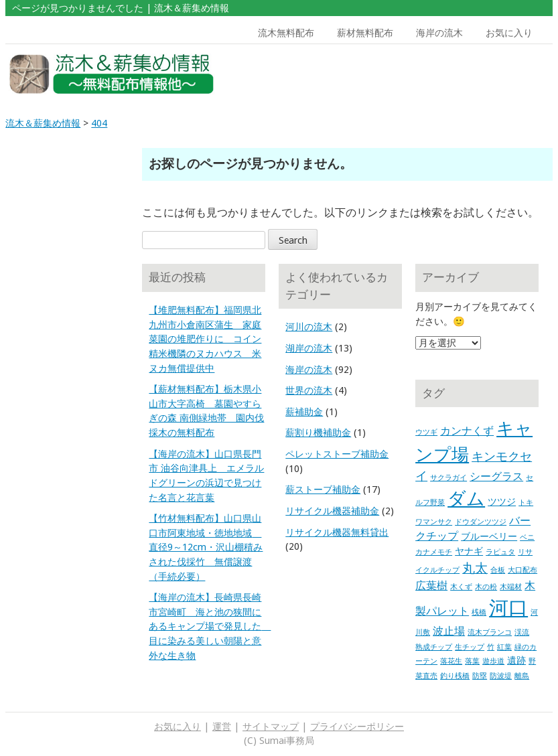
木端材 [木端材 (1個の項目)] (511, 587)
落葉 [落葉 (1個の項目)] (472, 661)
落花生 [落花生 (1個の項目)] (451, 661)
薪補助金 (304, 412)
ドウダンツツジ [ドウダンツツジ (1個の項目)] (481, 522)
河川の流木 (309, 327)
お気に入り (509, 33)
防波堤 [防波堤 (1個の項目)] (501, 676)
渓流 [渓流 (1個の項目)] (522, 632)
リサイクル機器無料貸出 (337, 532)
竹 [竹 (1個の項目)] (491, 647)
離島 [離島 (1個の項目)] (522, 676)
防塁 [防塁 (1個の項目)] (480, 676)
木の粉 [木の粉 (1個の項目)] (486, 587)
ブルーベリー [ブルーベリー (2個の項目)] (489, 536)
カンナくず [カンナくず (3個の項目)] (467, 431)
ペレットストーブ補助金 (337, 454)
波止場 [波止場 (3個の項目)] (449, 631)
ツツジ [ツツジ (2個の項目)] (502, 502)
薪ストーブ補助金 (323, 489)
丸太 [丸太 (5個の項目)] (475, 568)
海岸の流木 (439, 33)
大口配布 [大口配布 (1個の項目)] (522, 570)
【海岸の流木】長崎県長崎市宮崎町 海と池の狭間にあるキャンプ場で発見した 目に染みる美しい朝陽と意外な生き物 (210, 626)
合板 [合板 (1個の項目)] (498, 570)
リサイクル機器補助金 (332, 511)
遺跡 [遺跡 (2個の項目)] (516, 660)
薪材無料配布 (365, 33)
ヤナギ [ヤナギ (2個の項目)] (469, 551)
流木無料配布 (286, 33)
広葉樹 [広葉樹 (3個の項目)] (431, 586)
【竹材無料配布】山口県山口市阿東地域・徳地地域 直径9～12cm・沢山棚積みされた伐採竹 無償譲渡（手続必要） (206, 547)
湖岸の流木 (309, 348)
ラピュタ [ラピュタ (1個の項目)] (500, 552)
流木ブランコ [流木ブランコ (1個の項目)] (490, 632)
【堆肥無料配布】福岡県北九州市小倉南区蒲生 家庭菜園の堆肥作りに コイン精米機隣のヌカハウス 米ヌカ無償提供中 (205, 339)
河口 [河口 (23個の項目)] (508, 608)
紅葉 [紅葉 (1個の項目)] (504, 647)
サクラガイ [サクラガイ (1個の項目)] (448, 478)
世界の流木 (309, 390)
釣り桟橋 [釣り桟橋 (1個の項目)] (455, 676)
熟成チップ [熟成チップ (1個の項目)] (434, 647)
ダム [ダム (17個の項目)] (466, 499)
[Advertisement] (481, 74)
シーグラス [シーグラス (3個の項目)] (496, 476)
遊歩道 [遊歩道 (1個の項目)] (493, 661)
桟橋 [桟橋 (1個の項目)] (479, 612)
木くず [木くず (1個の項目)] (461, 587)
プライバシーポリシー (357, 727)
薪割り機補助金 (318, 433)
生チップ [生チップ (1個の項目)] (470, 647)
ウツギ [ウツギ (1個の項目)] (426, 432)
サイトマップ (271, 727)
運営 (222, 727)
